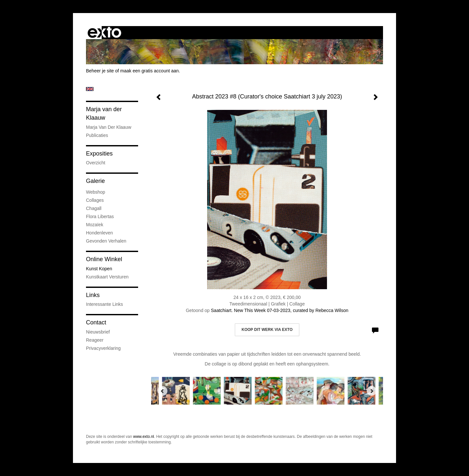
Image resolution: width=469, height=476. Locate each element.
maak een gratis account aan (149, 71)
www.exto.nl (144, 437)
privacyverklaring (103, 348)
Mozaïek (95, 225)
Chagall (94, 208)
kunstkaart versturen (107, 277)
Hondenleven (99, 233)
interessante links (105, 304)
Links (93, 295)
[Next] (372, 391)
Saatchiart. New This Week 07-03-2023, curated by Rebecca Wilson (280, 310)
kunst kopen (99, 269)
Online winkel (104, 259)
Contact (96, 322)
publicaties (97, 135)
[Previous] (163, 391)
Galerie (95, 181)
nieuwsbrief (98, 332)
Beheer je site (100, 71)
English (90, 89)
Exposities (99, 154)
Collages (95, 200)
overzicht (96, 163)
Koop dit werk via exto (267, 330)
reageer (95, 340)
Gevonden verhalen (106, 241)
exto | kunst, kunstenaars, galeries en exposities (104, 33)
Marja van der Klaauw (104, 113)
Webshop (96, 192)
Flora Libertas (100, 216)
